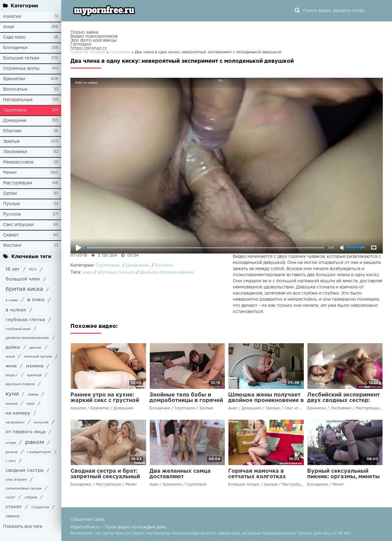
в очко (36, 300)
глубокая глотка (25, 320)
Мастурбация (18, 183)
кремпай (34, 375)
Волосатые (15, 89)
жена (10, 357)
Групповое (15, 110)
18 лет (13, 269)
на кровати (15, 423)
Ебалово (12, 131)
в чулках (16, 310)
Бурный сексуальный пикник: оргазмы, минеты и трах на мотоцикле (343, 477)
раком (35, 442)
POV (33, 270)
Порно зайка (84, 32)
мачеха (11, 404)
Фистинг (12, 246)
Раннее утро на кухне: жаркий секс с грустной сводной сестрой (105, 400)
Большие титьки (21, 58)
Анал (9, 27)
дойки (13, 347)
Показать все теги (23, 527)
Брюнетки (14, 79)
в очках (12, 300)
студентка (40, 507)
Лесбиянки (15, 152)
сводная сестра (24, 470)
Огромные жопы (21, 69)
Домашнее (15, 121)
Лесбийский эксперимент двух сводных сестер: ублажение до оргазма (343, 400)
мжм (31, 404)
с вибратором (39, 452)
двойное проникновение (27, 338)
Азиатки (12, 17)
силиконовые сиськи (24, 489)
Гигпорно (81, 44)
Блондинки (15, 48)
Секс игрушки (18, 225)
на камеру (18, 413)
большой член (23, 279)
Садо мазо (14, 37)
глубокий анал (18, 329)
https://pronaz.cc (89, 48)
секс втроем (16, 480)
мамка (33, 395)
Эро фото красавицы (94, 40)
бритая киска (24, 289)
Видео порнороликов (94, 36)
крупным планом (20, 384)
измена (35, 366)
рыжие (12, 452)
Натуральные (18, 100)
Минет (10, 173)
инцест (12, 375)
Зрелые (11, 141)
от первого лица (26, 432)
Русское (12, 214)
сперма (31, 498)
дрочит (36, 348)
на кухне (41, 423)
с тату (11, 461)
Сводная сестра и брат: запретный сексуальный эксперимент (105, 477)
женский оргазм (38, 357)
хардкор (13, 516)
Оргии (10, 193)
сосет (10, 498)
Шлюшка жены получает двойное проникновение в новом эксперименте (266, 400)
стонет (14, 507)
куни (12, 394)
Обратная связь (88, 520)
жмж (11, 366)
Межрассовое (18, 162)
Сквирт (11, 235)
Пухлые (11, 204)
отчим (11, 443)
